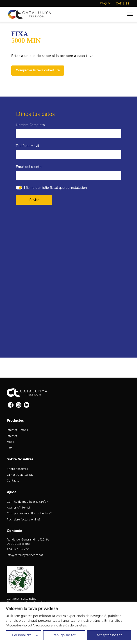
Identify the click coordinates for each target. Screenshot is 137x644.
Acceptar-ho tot (109, 635)
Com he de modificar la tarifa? (27, 502)
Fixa (10, 448)
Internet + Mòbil (17, 430)
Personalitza (22, 635)
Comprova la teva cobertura (38, 70)
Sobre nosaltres (17, 469)
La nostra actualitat (20, 475)
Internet (12, 436)
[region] (68, 623)
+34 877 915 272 (18, 549)
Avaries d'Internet (18, 508)
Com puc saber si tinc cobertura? (29, 513)
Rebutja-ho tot (64, 635)
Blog (103, 3)
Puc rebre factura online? (24, 520)
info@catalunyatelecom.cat (25, 555)
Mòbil (10, 442)
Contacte (13, 481)
